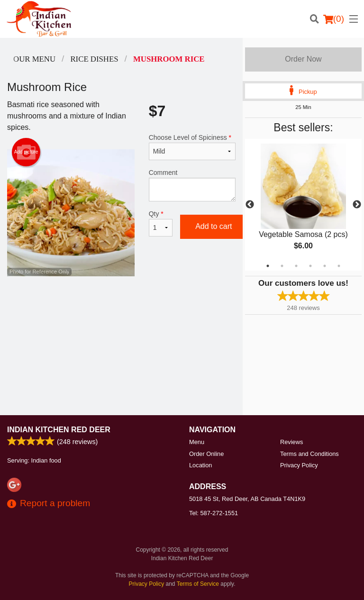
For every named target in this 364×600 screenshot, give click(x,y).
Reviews (291, 442)
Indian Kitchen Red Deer (59, 430)
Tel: (214, 513)
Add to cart (214, 226)
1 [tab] (268, 266)
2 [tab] (282, 266)
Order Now (303, 59)
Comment (192, 185)
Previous (250, 205)
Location (200, 465)
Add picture (26, 152)
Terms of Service (198, 584)
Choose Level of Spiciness (192, 147)
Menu (197, 442)
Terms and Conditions (309, 454)
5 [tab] (325, 266)
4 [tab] (310, 266)
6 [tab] (339, 266)
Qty (161, 223)
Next (357, 205)
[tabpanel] (303, 205)
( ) (334, 19)
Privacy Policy (299, 465)
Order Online (206, 454)
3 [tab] (296, 266)
